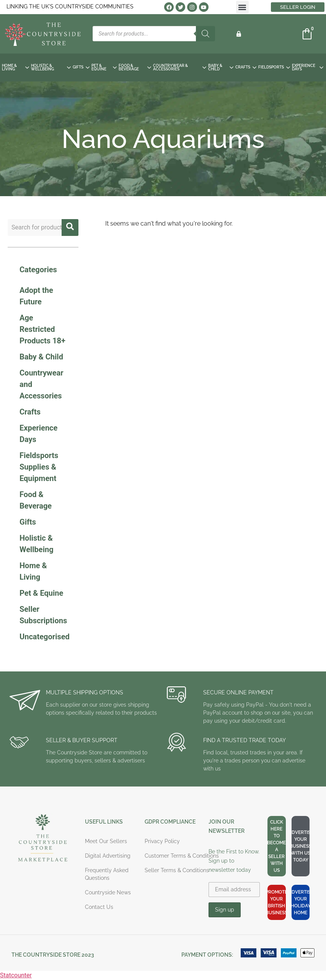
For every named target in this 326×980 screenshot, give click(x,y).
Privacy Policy (162, 841)
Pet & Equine (41, 593)
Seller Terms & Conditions (177, 870)
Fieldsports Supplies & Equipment (39, 467)
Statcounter (16, 975)
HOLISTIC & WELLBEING (51, 67)
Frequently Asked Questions (107, 874)
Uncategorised (45, 637)
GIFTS (81, 67)
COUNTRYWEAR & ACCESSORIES (180, 67)
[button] (242, 7)
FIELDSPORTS (274, 67)
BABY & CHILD (221, 67)
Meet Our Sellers (106, 841)
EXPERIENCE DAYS (308, 67)
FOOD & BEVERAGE (135, 67)
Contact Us (99, 907)
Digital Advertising (108, 856)
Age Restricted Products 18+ (42, 329)
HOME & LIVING (15, 67)
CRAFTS (246, 67)
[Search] (205, 34)
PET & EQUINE (104, 67)
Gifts (28, 522)
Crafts (30, 412)
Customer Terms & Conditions (182, 856)
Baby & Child (41, 357)
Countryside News (108, 892)
